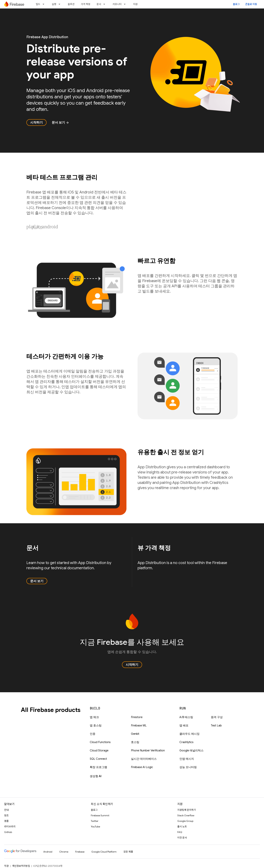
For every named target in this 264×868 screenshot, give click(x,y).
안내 (6, 810)
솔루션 (71, 4)
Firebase (80, 852)
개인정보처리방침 (21, 866)
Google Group (185, 821)
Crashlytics (186, 742)
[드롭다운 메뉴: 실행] (60, 4)
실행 (54, 4)
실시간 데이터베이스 (144, 759)
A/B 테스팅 (186, 717)
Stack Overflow (186, 815)
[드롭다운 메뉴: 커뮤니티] (126, 4)
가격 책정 (86, 4)
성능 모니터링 (188, 767)
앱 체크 (94, 717)
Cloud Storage (99, 751)
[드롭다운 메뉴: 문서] (105, 4)
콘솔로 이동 (251, 4)
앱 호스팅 (96, 726)
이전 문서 (182, 838)
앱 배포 (184, 726)
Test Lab (216, 726)
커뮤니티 (117, 4)
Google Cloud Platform (104, 852)
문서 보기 (60, 122)
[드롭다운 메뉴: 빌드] (44, 4)
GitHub (8, 832)
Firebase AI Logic (142, 767)
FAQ (180, 832)
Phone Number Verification (148, 751)
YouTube (95, 827)
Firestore (137, 717)
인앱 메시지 (187, 759)
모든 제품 (128, 852)
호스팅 (135, 742)
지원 (135, 4)
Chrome (64, 852)
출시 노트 (182, 827)
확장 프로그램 (98, 767)
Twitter (95, 821)
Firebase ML (139, 726)
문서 (99, 4)
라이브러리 (10, 827)
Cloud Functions (100, 742)
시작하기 (36, 122)
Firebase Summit (100, 815)
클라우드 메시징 (189, 734)
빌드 (38, 4)
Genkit (135, 734)
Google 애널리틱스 (191, 751)
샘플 (6, 821)
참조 (6, 815)
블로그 (236, 4)
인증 (93, 734)
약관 (6, 866)
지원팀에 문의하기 (187, 810)
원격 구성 (217, 717)
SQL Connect (98, 759)
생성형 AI (96, 776)
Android (48, 852)
